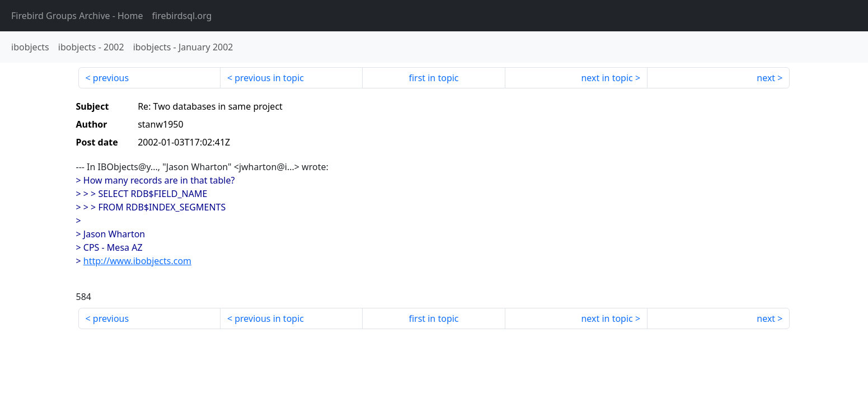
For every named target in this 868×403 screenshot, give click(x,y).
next (766, 78)
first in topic (433, 78)
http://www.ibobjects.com (137, 261)
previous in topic (269, 78)
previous (111, 78)
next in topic (607, 78)
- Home (77, 16)
